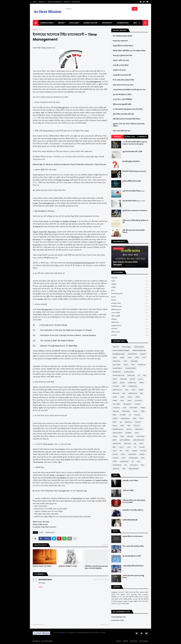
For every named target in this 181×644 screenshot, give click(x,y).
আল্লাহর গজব (116, 361)
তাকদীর (137, 397)
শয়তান (115, 451)
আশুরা (125, 361)
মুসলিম (115, 440)
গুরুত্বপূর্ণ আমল (130, 303)
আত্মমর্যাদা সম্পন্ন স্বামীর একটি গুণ (133, 510)
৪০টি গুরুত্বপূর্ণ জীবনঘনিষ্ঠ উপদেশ (133, 566)
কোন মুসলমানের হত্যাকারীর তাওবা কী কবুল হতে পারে (129, 90)
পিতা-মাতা (137, 415)
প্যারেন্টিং (115, 419)
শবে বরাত (142, 447)
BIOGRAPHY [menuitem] (107, 23)
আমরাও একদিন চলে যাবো (121, 60)
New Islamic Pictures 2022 (123, 85)
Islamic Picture (139, 347)
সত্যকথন (130, 335)
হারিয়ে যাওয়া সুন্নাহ (134, 469)
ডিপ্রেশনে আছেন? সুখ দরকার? (42, 566)
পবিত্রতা (135, 411)
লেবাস (129, 447)
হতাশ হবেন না (134, 465)
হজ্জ (126, 465)
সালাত (143, 458)
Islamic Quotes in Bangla (121, 350)
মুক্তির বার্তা (130, 436)
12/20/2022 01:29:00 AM (101, 579)
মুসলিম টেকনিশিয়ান (125, 440)
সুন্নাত (139, 462)
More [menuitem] (136, 23)
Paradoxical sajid (118, 354)
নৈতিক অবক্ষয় (126, 411)
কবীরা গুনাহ (123, 379)
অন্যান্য (41, 30)
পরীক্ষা (114, 415)
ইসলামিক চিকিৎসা (117, 368)
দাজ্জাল (129, 401)
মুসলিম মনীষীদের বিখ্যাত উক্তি (132, 181)
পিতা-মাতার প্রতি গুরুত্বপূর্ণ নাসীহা (124, 80)
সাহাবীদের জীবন (124, 462)
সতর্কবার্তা (135, 451)
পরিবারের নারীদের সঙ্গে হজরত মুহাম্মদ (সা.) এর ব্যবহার (134, 501)
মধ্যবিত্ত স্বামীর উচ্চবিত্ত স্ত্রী (130, 520)
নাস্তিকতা (130, 319)
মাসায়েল (115, 436)
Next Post (104, 625)
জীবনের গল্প (116, 393)
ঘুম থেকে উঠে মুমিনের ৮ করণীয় (122, 95)
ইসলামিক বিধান (117, 372)
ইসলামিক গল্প (142, 365)
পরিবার (143, 411)
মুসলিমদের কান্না (117, 444)
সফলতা (123, 454)
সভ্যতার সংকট (132, 454)
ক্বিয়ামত (130, 300)
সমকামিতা (142, 454)
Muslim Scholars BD (139, 350)
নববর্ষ (124, 408)
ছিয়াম (127, 390)
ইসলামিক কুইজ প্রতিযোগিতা (131, 162)
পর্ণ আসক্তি (123, 415)
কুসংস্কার (122, 383)
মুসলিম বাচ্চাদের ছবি (139, 440)
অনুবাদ (130, 281)
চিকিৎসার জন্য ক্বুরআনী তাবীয (122, 104)
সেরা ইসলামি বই (117, 465)
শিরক (127, 451)
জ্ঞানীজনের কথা (130, 310)
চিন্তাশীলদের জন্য (50, 533)
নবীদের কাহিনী (130, 316)
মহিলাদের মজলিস (117, 433)
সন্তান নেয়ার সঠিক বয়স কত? (122, 131)
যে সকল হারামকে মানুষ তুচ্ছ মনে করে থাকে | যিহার (128, 109)
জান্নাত (133, 390)
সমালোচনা (115, 458)
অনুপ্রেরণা (130, 278)
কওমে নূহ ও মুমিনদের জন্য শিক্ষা (123, 56)
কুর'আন (141, 379)
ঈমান (145, 375)
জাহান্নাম (141, 390)
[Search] (98, 9)
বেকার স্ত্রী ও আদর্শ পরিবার (121, 65)
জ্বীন (142, 393)
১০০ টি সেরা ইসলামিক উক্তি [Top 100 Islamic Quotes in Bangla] (135, 143)
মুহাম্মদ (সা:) (127, 444)
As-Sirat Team (47, 641)
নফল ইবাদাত (116, 408)
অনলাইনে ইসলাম (132, 354)
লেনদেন (121, 447)
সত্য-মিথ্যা (143, 451)
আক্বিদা (130, 287)
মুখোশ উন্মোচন (141, 436)
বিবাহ (129, 426)
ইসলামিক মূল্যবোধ (130, 294)
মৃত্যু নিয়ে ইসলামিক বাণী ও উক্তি (132, 152)
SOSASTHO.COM (117, 620)
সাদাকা (124, 458)
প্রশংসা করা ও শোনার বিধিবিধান (123, 99)
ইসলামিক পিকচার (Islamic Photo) (134, 171)
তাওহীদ (122, 397)
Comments (142, 137)
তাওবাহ (115, 397)
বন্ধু (121, 422)
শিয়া (121, 451)
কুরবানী (115, 383)
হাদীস (143, 465)
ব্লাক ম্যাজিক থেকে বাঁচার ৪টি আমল (123, 114)
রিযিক (114, 447)
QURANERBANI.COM (118, 617)
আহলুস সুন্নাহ (134, 361)
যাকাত (141, 444)
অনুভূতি (130, 284)
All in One (67, 2)
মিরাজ (122, 436)
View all (106, 545)
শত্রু (135, 447)
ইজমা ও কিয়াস (117, 365)
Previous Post (39, 625)
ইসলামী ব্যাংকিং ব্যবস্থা (118, 375)
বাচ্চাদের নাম (128, 422)
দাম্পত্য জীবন (138, 401)
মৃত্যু (135, 444)
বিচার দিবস (138, 422)
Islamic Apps (126, 347)
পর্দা (130, 415)
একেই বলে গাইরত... (129, 491)
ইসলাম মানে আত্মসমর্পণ (120, 41)
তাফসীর (115, 401)
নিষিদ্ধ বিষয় (130, 322)
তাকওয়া (130, 397)
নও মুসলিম (137, 404)
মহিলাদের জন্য (130, 332)
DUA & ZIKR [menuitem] (74, 23)
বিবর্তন (122, 426)
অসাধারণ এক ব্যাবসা (119, 70)
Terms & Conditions (54, 2)
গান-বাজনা (116, 386)
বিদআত (115, 426)
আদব (130, 291)
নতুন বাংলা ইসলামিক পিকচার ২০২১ (133, 191)
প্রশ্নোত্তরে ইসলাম (130, 326)
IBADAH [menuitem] (61, 23)
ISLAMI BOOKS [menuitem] (123, 23)
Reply (40, 587)
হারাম (124, 469)
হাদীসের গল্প (116, 469)
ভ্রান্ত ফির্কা (130, 329)
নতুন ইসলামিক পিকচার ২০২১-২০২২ (134, 201)
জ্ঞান (124, 393)
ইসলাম (133, 365)
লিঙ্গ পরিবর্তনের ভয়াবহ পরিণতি (123, 36)
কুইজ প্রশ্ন (133, 379)
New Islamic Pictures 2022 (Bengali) (125, 263)
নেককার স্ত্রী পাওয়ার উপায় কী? (122, 75)
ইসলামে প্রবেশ (131, 375)
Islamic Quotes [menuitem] (90, 23)
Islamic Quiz (130, 137)
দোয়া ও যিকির (130, 313)
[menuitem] (36, 23)
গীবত (124, 386)
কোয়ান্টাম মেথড (132, 383)
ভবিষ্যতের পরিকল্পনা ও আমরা (68, 566)
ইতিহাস (126, 365)
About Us (42, 2)
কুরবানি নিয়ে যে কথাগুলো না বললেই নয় (135, 211)
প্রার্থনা (135, 419)
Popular (117, 137)
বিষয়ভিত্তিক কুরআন (118, 429)
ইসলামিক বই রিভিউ (131, 368)
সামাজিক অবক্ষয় (133, 458)
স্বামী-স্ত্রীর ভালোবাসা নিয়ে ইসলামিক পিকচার (126, 119)
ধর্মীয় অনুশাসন (127, 404)
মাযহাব (137, 433)
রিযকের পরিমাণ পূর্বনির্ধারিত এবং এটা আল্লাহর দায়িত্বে (129, 51)
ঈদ (139, 375)
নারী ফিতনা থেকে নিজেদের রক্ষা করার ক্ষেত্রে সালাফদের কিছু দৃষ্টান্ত (96, 567)
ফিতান (114, 422)
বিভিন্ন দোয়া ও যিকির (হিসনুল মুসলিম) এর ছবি (135, 222)
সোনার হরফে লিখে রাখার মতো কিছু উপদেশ (133, 577)
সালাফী (115, 462)
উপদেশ (130, 297)
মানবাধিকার (128, 433)
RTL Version (76, 2)
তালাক (122, 401)
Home (35, 2)
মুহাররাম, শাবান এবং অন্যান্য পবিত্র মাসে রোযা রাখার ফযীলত (129, 125)
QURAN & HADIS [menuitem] (47, 23)
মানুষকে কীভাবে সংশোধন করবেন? (123, 46)
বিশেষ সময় (137, 426)
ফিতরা (141, 419)
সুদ (133, 462)
